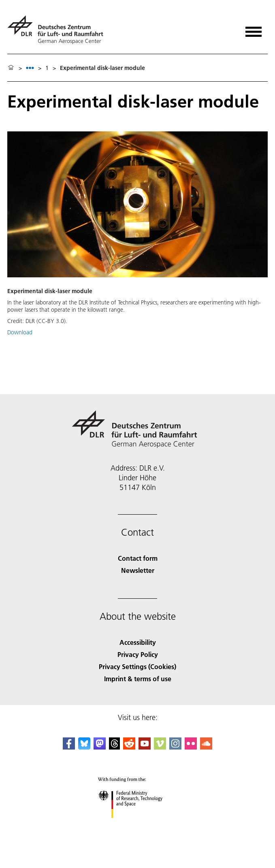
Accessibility (138, 642)
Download (20, 332)
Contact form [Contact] (138, 558)
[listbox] (30, 68)
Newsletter (138, 570)
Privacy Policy (138, 654)
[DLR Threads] (115, 747)
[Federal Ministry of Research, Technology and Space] (137, 825)
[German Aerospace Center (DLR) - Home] (59, 30)
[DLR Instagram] (175, 747)
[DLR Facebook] (69, 747)
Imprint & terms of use (138, 679)
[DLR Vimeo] (160, 747)
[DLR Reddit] (129, 747)
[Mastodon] (100, 747)
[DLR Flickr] (191, 747)
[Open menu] (254, 29)
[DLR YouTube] (145, 747)
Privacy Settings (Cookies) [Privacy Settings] (137, 666)
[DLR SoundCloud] (206, 747)
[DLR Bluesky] (84, 747)
